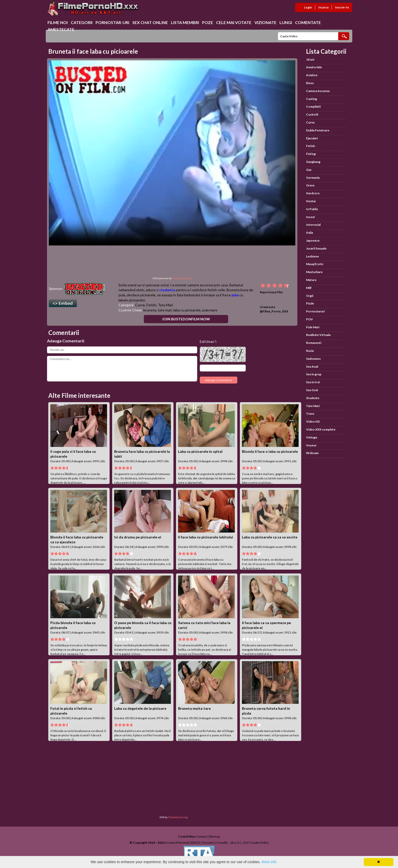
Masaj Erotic (315, 264)
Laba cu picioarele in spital (200, 451)
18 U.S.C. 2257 (240, 843)
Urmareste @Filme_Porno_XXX (274, 309)
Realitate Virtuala (318, 335)
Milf (309, 288)
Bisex (310, 83)
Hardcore (313, 193)
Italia (309, 233)
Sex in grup (314, 374)
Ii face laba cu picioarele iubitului (206, 537)
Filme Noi (58, 22)
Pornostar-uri (112, 22)
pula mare (210, 310)
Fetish (151, 305)
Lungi (286, 22)
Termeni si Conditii (215, 843)
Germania (313, 178)
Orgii (310, 296)
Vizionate (265, 22)
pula (235, 295)
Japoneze (313, 240)
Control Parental (178, 843)
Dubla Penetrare (318, 130)
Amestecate (61, 29)
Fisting (311, 154)
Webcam (312, 453)
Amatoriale (314, 67)
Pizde (310, 303)
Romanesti (314, 343)
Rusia (310, 351)
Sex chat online (150, 22)
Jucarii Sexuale (316, 248)
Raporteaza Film (271, 292)
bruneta (150, 310)
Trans (310, 414)
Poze (208, 22)
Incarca (323, 7)
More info (269, 862)
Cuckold (312, 114)
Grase (310, 185)
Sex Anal (312, 367)
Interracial (313, 225)
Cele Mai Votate (234, 22)
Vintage (312, 437)
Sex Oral (312, 390)
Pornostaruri (315, 311)
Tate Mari (165, 305)
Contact (202, 836)
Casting (312, 99)
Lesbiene (312, 256)
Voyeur (311, 445)
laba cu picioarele (187, 310)
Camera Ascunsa (318, 91)
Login (308, 7)
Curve (140, 305)
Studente (313, 398)
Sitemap (214, 836)
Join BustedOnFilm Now (186, 319)
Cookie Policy (260, 843)
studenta (167, 290)
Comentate (308, 22)
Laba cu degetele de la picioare (140, 708)
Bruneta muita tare (194, 708)
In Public (312, 209)
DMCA (196, 843)
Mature (311, 280)
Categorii (82, 22)
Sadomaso (313, 359)
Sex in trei (313, 382)
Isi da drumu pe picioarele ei (138, 537)
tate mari (165, 310)
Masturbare (314, 272)
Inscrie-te (342, 7)
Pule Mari (313, 327)
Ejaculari (312, 138)
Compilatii (313, 106)
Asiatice (312, 75)
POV (309, 319)
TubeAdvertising (182, 278)
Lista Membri (185, 22)
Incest (311, 217)
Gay (309, 170)
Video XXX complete (321, 429)
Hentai (311, 201)
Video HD (313, 421)
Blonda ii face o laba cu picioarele (270, 451)
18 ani (310, 59)
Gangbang (313, 162)
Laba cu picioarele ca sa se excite (270, 537)
